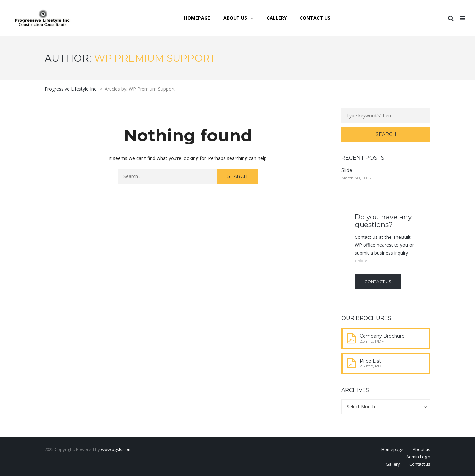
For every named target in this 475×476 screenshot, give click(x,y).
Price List (370, 361)
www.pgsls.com (116, 449)
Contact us (378, 282)
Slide (347, 170)
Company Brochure (382, 336)
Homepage (392, 449)
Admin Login (418, 457)
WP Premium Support (155, 58)
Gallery (393, 464)
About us (422, 449)
